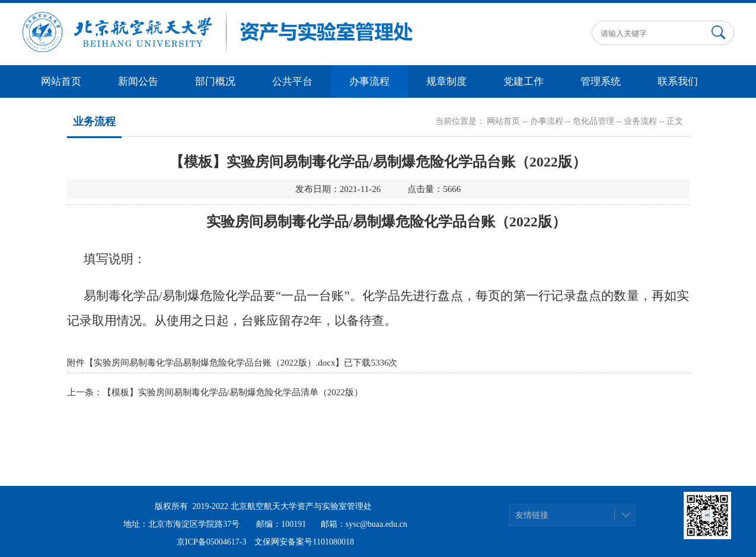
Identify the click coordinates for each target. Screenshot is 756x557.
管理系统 (601, 81)
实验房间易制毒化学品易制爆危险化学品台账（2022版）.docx (215, 363)
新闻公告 (138, 81)
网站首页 (61, 81)
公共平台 (292, 81)
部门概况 (215, 81)
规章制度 (446, 81)
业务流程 (640, 121)
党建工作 (524, 81)
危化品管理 (594, 121)
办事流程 (369, 81)
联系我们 (678, 81)
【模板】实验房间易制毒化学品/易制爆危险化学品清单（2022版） (233, 392)
